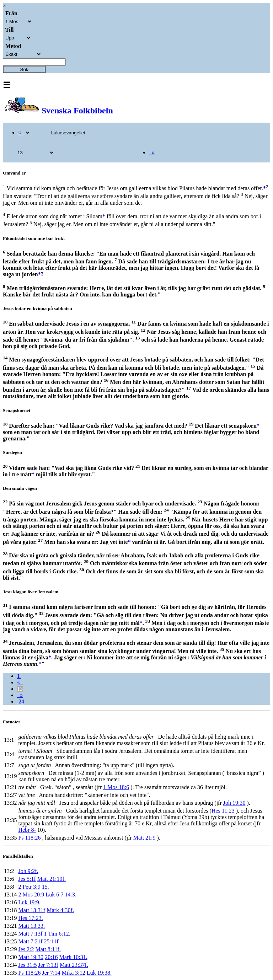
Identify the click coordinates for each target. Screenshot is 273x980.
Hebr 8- (27, 830)
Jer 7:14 (51, 973)
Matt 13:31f (32, 910)
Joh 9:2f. (28, 871)
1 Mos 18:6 (116, 787)
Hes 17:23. (30, 918)
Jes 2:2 (26, 949)
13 (20, 689)
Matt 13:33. (31, 926)
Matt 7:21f (30, 941)
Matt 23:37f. (74, 965)
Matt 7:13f (30, 934)
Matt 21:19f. (52, 879)
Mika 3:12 (74, 973)
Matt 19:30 (31, 957)
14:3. (71, 895)
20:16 (51, 957)
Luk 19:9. (29, 902)
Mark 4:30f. (60, 910)
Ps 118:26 (29, 838)
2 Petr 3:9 (29, 887)
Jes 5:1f (27, 879)
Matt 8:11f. (48, 949)
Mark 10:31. (73, 957)
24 (21, 701)
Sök (24, 69)
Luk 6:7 (54, 895)
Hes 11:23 (223, 811)
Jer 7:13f (48, 965)
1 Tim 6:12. (57, 934)
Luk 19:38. (99, 973)
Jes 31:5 (27, 965)
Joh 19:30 (234, 803)
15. (45, 887)
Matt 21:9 (144, 838)
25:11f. (52, 941)
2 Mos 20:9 (31, 895)
